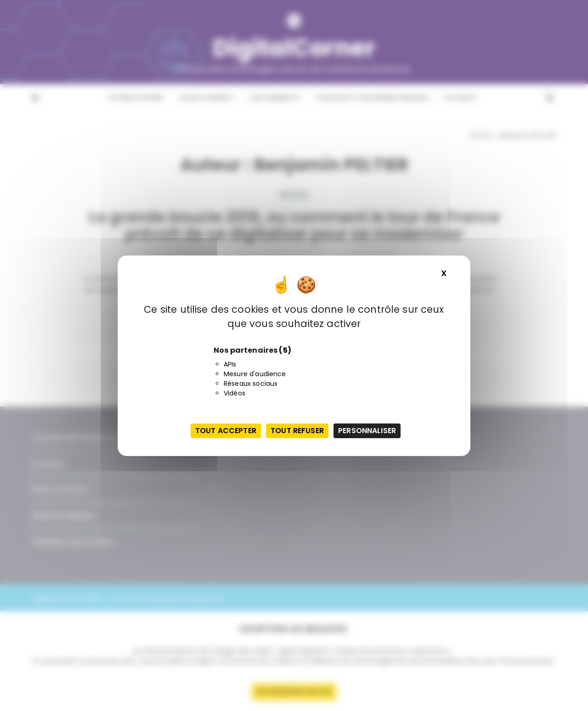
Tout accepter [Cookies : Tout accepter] (226, 431)
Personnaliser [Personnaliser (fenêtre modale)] (367, 431)
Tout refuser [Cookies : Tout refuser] (297, 431)
